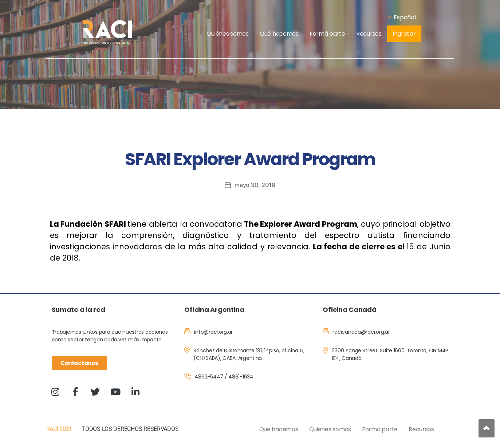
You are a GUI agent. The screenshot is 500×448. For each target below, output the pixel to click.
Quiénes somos (228, 34)
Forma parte (380, 429)
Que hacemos (279, 429)
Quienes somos (330, 429)
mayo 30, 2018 (255, 185)
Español (402, 17)
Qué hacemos (279, 34)
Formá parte (327, 34)
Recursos (369, 34)
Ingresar (404, 34)
